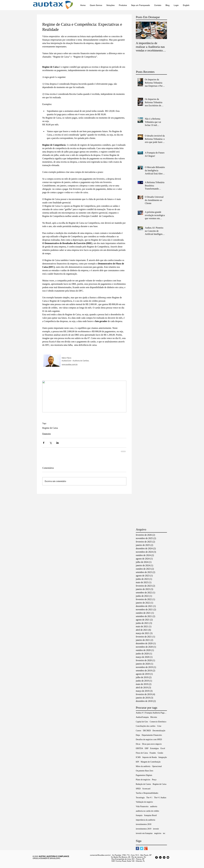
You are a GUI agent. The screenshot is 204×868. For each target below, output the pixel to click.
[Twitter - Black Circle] (164, 857)
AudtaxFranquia (142, 717)
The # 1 (149, 798)
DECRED (147, 731)
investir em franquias (144, 833)
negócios (158, 833)
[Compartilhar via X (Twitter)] (51, 443)
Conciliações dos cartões (146, 726)
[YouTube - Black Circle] (168, 857)
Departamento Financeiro (152, 735)
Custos (138, 731)
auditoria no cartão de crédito (147, 811)
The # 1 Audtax (160, 798)
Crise (159, 726)
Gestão (160, 753)
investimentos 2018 (144, 824)
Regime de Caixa (50, 428)
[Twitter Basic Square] (142, 848)
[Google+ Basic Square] (146, 848)
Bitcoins (154, 717)
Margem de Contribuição (151, 762)
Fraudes (153, 753)
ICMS (138, 757)
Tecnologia (140, 798)
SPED (138, 789)
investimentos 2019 (144, 829)
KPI (137, 762)
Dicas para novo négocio (152, 744)
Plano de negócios (143, 780)
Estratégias (154, 748)
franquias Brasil (150, 815)
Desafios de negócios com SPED (149, 739)
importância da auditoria (146, 820)
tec (164, 833)
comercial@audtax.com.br (100, 855)
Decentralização (159, 731)
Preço (154, 780)
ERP (147, 748)
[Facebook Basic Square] (137, 848)
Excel (163, 748)
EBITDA (139, 748)
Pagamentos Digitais (144, 775)
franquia (139, 815)
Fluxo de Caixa (142, 753)
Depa (138, 735)
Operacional (157, 766)
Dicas (138, 744)
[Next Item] (162, 30)
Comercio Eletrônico (158, 722)
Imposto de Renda (150, 757)
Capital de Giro (142, 722)
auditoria (154, 806)
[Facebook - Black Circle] (156, 857)
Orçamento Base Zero (145, 771)
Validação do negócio (144, 802)
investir (156, 829)
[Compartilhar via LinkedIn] (58, 443)
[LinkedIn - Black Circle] (160, 857)
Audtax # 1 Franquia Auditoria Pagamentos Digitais (151, 713)
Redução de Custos (143, 784)
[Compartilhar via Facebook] (44, 443)
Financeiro (47, 434)
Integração (163, 757)
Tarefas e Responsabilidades (147, 793)
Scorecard (146, 789)
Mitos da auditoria (143, 766)
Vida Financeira (142, 806)
